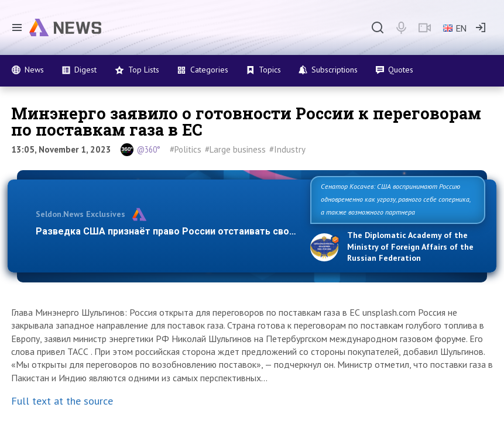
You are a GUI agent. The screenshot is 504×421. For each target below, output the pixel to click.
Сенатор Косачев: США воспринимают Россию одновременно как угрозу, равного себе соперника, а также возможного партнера (395, 199)
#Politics (186, 149)
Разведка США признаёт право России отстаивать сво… (166, 231)
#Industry (287, 149)
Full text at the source (62, 401)
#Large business (235, 149)
